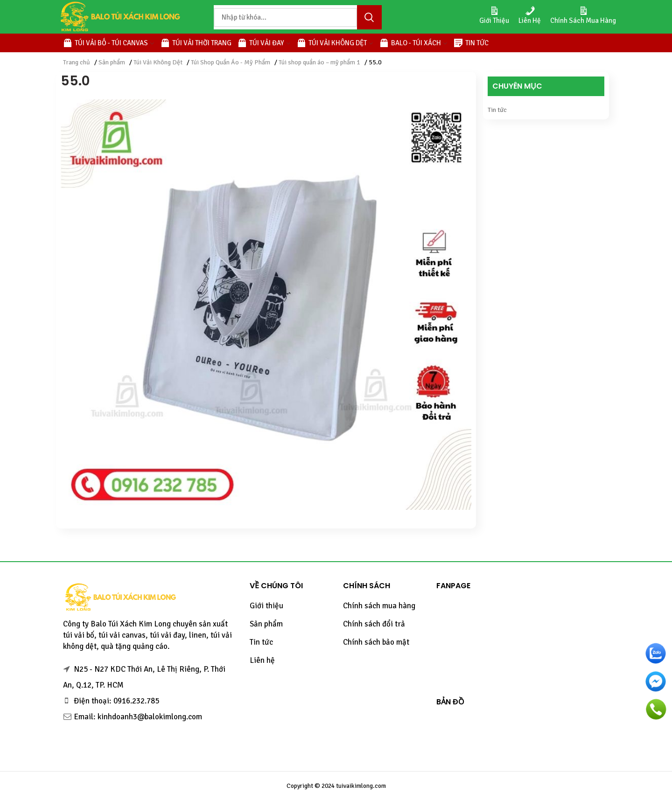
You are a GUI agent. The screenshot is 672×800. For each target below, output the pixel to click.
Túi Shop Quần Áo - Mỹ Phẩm (231, 62)
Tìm (369, 17)
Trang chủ (77, 62)
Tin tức (497, 110)
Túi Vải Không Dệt (158, 62)
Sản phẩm (112, 62)
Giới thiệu (266, 606)
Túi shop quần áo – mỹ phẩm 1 (319, 62)
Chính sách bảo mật (376, 642)
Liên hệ (262, 660)
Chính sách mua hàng (379, 606)
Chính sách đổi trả (374, 624)
